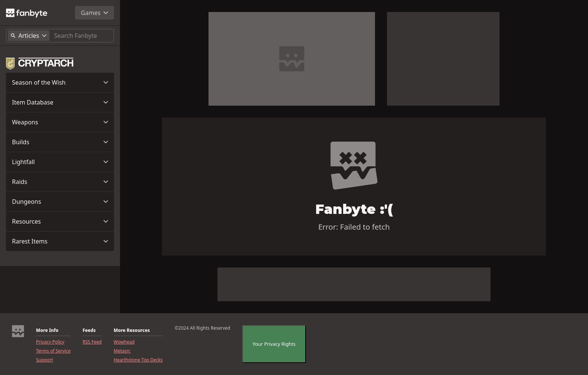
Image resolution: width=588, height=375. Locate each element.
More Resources (132, 330)
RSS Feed (92, 342)
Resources (26, 221)
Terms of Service (53, 351)
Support (44, 360)
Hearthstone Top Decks (138, 360)
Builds (21, 142)
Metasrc (122, 351)
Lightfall (23, 162)
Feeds (89, 330)
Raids (20, 182)
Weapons (25, 122)
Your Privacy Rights (274, 344)
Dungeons (27, 202)
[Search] (82, 36)
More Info (47, 330)
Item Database (33, 102)
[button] (60, 82)
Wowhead (124, 342)
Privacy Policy (50, 342)
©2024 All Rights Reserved (202, 328)
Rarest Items (30, 241)
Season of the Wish (39, 82)
